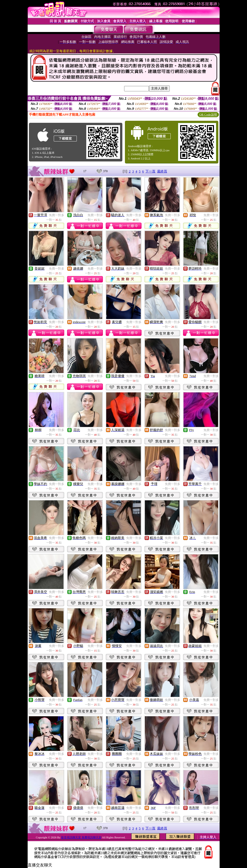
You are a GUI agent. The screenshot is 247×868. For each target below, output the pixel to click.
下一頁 (150, 171)
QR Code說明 (208, 115)
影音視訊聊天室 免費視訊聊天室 (81, 837)
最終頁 (162, 171)
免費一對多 (57, 215)
